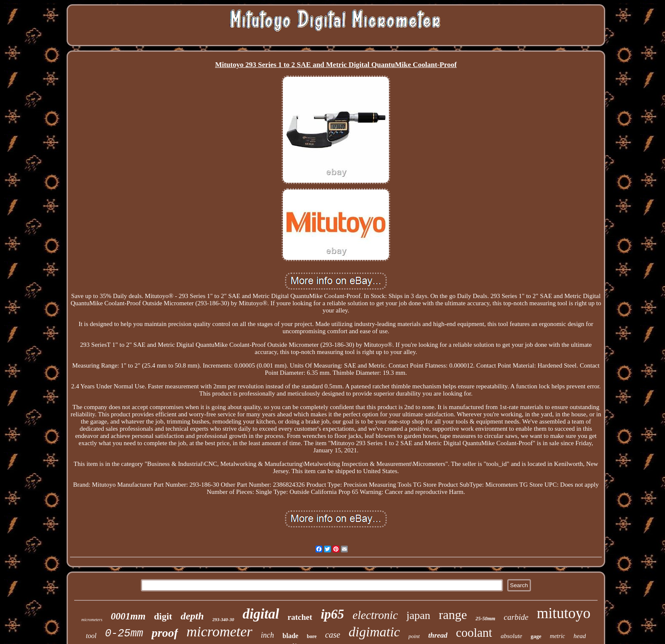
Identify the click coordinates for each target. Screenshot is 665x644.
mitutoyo (564, 613)
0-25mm (124, 634)
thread (438, 635)
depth (192, 616)
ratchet (300, 617)
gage (536, 636)
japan (418, 615)
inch (267, 635)
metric (558, 636)
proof (165, 633)
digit (163, 616)
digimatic (374, 632)
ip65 (332, 614)
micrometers (92, 620)
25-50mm (485, 619)
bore (312, 636)
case (333, 635)
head (580, 636)
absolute (511, 636)
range (453, 615)
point (414, 636)
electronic (375, 615)
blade (290, 636)
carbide (516, 617)
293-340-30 (223, 619)
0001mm (128, 616)
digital (261, 614)
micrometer (219, 631)
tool (91, 636)
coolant (474, 633)
